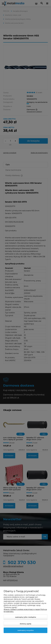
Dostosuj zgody (25, 624)
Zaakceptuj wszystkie (26, 630)
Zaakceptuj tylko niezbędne (26, 617)
